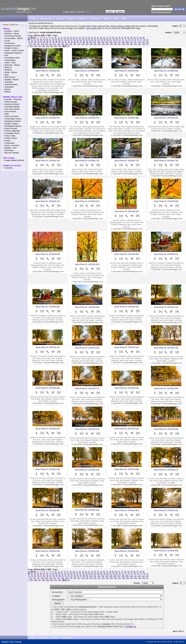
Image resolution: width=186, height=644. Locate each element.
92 (66, 42)
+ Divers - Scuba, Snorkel (13, 51)
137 (119, 44)
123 (63, 44)
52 (65, 40)
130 (91, 44)
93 (69, 42)
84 (41, 42)
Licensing (95, 19)
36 (134, 38)
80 (29, 42)
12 (61, 38)
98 (84, 42)
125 (71, 44)
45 (44, 40)
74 (132, 40)
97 (81, 42)
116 (34, 44)
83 (38, 42)
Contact (60, 19)
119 (47, 44)
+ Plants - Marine (10, 72)
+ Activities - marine (11, 31)
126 (75, 44)
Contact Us (131, 626)
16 (74, 38)
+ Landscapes (9, 143)
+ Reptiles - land (10, 148)
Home (33, 19)
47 (50, 40)
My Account (46, 19)
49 (56, 40)
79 (147, 40)
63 (99, 40)
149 (47, 46)
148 (44, 46)
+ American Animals (11, 104)
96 (78, 42)
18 (80, 38)
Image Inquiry (69, 12)
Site (124, 19)
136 (115, 44)
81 (32, 42)
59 (86, 40)
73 (129, 40)
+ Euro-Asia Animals (11, 109)
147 (39, 46)
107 (119, 42)
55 (74, 40)
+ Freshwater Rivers (11, 133)
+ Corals (7, 41)
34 (128, 38)
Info (116, 19)
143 (144, 44)
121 (55, 44)
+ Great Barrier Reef (11, 58)
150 (52, 46)
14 (68, 38)
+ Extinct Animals (10, 128)
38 (140, 38)
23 (95, 38)
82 (35, 42)
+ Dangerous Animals (12, 46)
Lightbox (80, 12)
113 (143, 42)
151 (56, 46)
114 (147, 42)
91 (63, 42)
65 (105, 40)
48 (53, 40)
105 (111, 42)
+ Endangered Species (12, 53)
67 (111, 40)
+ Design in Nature (11, 48)
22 (92, 38)
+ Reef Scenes (9, 77)
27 (107, 38)
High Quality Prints (94, 28)
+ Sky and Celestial (11, 153)
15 (71, 38)
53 (68, 40)
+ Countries (8, 168)
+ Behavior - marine (11, 34)
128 (83, 44)
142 (140, 44)
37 (137, 38)
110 (131, 42)
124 (67, 44)
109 (127, 42)
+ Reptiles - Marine (11, 80)
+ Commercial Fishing (12, 36)
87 (51, 42)
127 (79, 44)
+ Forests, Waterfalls (12, 131)
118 (42, 44)
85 (44, 42)
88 (54, 42)
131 (95, 44)
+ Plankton (8, 70)
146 (35, 46)
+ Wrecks (7, 92)
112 (139, 42)
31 (119, 38)
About (71, 19)
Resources (5, 642)
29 (113, 38)
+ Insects (7, 141)
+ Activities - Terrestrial (12, 99)
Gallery (82, 19)
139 (127, 44)
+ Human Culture (10, 138)
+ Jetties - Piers (9, 63)
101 (95, 42)
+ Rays (6, 75)
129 (87, 44)
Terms (12, 642)
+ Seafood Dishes (10, 85)
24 (98, 38)
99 (87, 42)
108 (123, 42)
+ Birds (6, 114)
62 (96, 40)
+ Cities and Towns (11, 116)
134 (107, 44)
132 (99, 44)
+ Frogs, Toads (9, 136)
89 (57, 42)
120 (50, 44)
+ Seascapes (8, 87)
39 (143, 38)
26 (104, 38)
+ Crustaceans (9, 43)
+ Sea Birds (8, 82)
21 (89, 38)
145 (31, 46)
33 (125, 38)
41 (32, 40)
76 (138, 40)
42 (35, 40)
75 (135, 40)
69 (117, 40)
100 (90, 42)
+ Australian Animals (11, 107)
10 (55, 38)
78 (144, 40)
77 (141, 40)
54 (71, 40)
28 (110, 38)
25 (101, 38)
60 (90, 40)
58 (83, 40)
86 (48, 42)
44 (41, 40)
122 (59, 44)
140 (131, 44)
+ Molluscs (8, 68)
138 (123, 44)
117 (38, 44)
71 (123, 40)
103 (103, 42)
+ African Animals (10, 102)
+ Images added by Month (14, 160)
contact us (121, 26)
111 (135, 42)
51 (62, 40)
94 (72, 42)
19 (83, 38)
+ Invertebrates (9, 60)
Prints (107, 19)
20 (86, 38)
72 (126, 40)
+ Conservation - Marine (13, 38)
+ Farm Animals (10, 112)
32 (122, 38)
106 (115, 42)
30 (116, 38)
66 (108, 40)
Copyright (18, 642)
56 (77, 40)
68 (114, 40)
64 (102, 40)
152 (60, 46)
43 (38, 40)
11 (58, 38)
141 (136, 44)
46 (47, 40)
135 (111, 44)
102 (99, 42)
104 (107, 42)
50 (59, 40)
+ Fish (6, 55)
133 (103, 44)
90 (60, 42)
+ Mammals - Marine (12, 65)
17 (77, 38)
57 (80, 40)
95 (75, 42)
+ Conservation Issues (12, 119)
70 (120, 40)
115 (30, 44)
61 (93, 40)
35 (131, 38)
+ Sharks (7, 89)
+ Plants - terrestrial (11, 145)
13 (65, 38)
